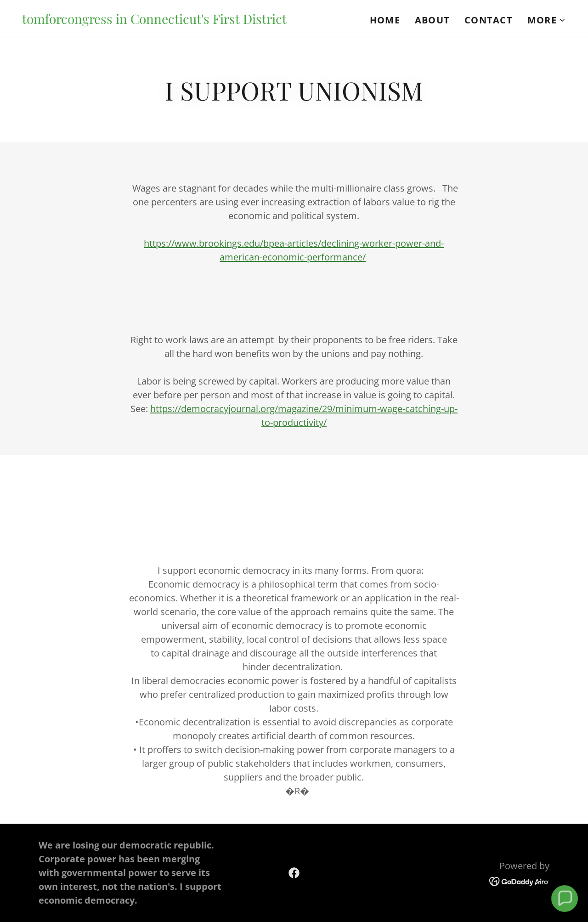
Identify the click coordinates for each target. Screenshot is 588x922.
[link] (154, 20)
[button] (547, 20)
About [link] (432, 20)
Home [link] (385, 20)
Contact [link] (489, 20)
